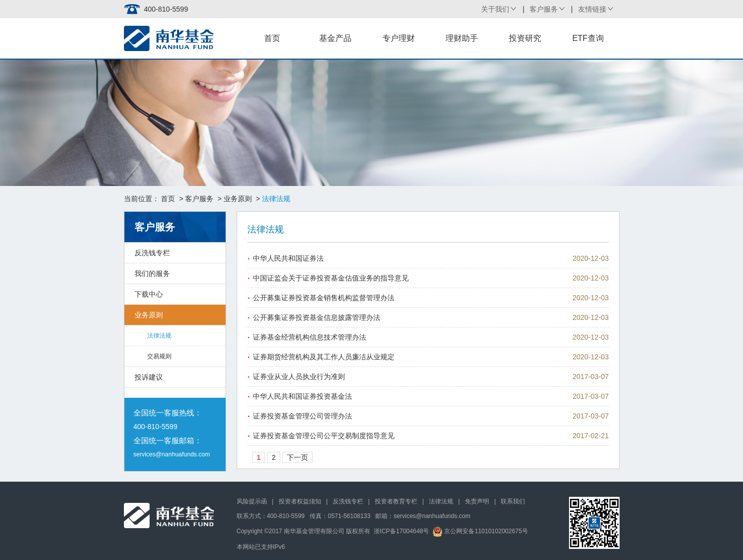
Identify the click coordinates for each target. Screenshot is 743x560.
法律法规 (159, 336)
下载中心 (149, 294)
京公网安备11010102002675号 (480, 531)
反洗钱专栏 (152, 253)
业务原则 (238, 199)
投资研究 (525, 38)
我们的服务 (152, 273)
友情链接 (592, 9)
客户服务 (544, 9)
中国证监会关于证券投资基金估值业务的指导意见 (331, 278)
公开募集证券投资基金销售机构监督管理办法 (324, 298)
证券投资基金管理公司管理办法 (302, 416)
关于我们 (495, 9)
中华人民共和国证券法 (288, 258)
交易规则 (159, 356)
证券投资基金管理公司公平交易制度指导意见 (324, 436)
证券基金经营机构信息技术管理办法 (310, 337)
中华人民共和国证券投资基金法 (302, 396)
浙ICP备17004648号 (401, 531)
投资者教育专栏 (396, 501)
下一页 (297, 457)
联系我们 (513, 501)
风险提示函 (252, 501)
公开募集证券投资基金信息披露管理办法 (317, 317)
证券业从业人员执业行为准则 (299, 377)
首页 (272, 38)
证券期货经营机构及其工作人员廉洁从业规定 (324, 357)
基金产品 (335, 38)
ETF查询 (588, 38)
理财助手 (462, 38)
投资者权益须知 (300, 501)
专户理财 (399, 38)
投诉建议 (149, 377)
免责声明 (477, 501)
